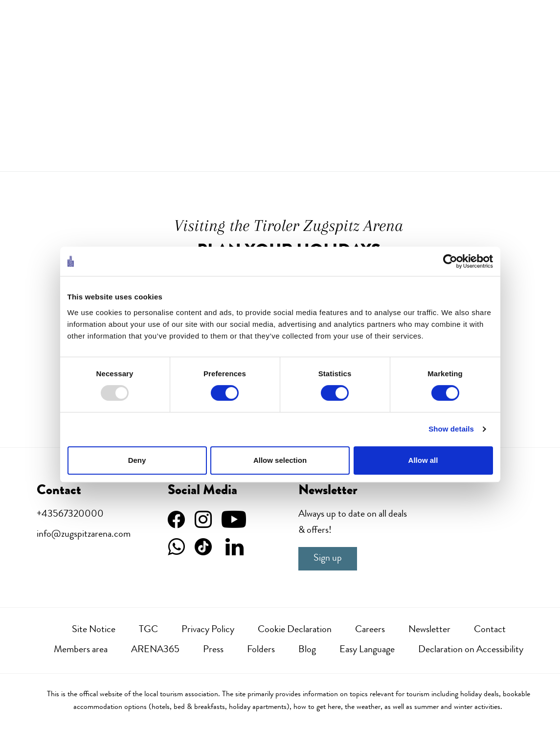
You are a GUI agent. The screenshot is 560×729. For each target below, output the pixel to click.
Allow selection (280, 460)
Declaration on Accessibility (471, 650)
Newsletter (429, 630)
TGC (148, 630)
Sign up (328, 559)
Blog (307, 650)
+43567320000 (70, 515)
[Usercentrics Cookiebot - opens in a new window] (450, 261)
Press (213, 650)
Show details (451, 429)
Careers (370, 630)
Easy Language (367, 650)
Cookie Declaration (295, 630)
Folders (261, 650)
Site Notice (94, 630)
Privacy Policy (208, 630)
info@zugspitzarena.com (84, 535)
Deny (137, 460)
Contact (490, 630)
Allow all (423, 460)
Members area (81, 650)
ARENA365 (155, 650)
